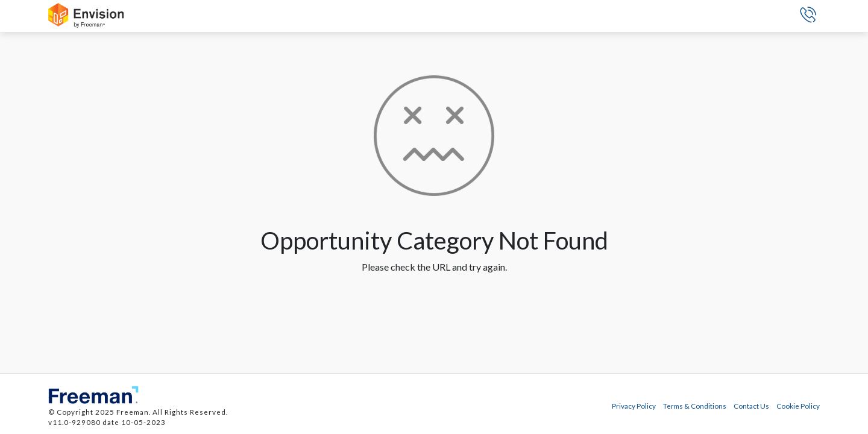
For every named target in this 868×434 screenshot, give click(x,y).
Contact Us (751, 406)
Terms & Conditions (695, 406)
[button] (808, 16)
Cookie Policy (798, 406)
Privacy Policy (634, 406)
